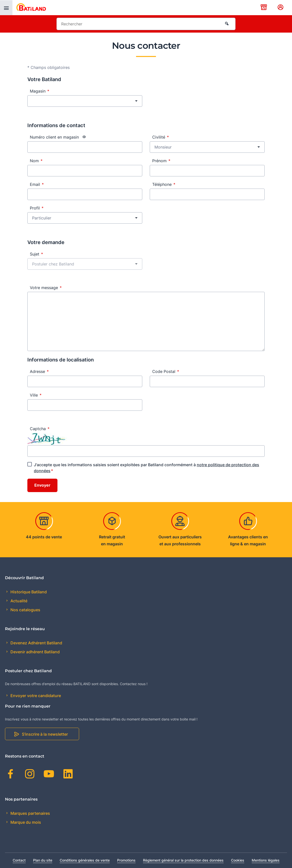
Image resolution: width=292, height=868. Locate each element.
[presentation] (6, 8)
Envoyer (42, 485)
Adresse (39, 371)
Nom (36, 161)
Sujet (36, 254)
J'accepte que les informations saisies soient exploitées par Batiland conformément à (146, 468)
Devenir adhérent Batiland (35, 652)
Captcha (40, 429)
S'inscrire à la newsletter (45, 734)
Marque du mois (25, 822)
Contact (19, 860)
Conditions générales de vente (85, 860)
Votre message (46, 288)
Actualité (18, 601)
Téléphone (164, 184)
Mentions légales (266, 860)
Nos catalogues (25, 610)
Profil (37, 208)
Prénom (161, 161)
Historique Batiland (28, 592)
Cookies (238, 860)
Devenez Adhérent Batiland (36, 643)
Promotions (126, 860)
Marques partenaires (30, 813)
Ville (36, 395)
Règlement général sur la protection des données (183, 860)
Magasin (40, 91)
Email (37, 184)
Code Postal (166, 371)
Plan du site (43, 860)
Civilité (161, 137)
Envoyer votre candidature (35, 696)
